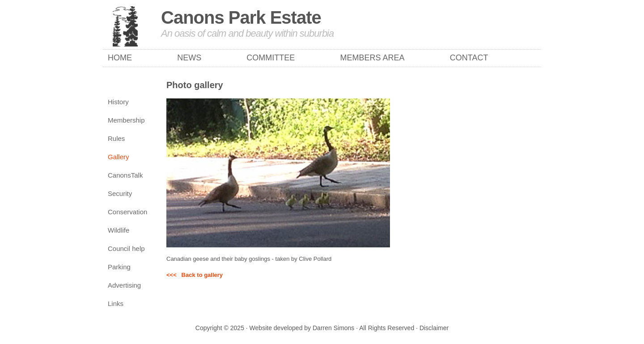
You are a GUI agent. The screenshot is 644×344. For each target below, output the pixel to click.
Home (120, 58)
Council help (126, 248)
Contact (469, 58)
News (189, 58)
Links (116, 304)
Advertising (124, 285)
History (118, 102)
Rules (116, 138)
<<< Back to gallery (195, 275)
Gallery (119, 157)
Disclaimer (434, 328)
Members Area (373, 58)
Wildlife (119, 230)
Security (120, 193)
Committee (271, 58)
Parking (119, 267)
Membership (126, 120)
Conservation (127, 212)
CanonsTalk (125, 175)
